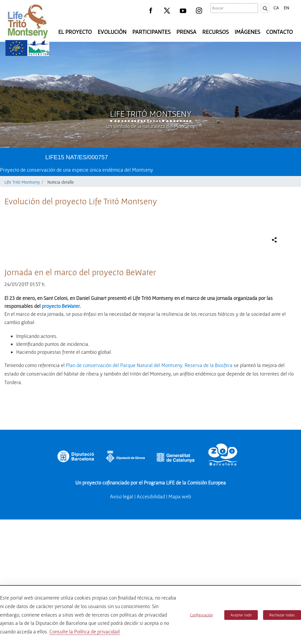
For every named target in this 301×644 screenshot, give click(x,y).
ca (276, 8)
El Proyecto (75, 32)
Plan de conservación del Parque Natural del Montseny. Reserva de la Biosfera (149, 490)
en (286, 8)
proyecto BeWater (61, 430)
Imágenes (247, 32)
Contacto (279, 32)
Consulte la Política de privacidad (85, 631)
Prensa (186, 32)
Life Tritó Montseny (151, 114)
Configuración (201, 615)
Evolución (112, 32)
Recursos (215, 32)
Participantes (151, 32)
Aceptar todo (241, 615)
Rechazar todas (282, 615)
